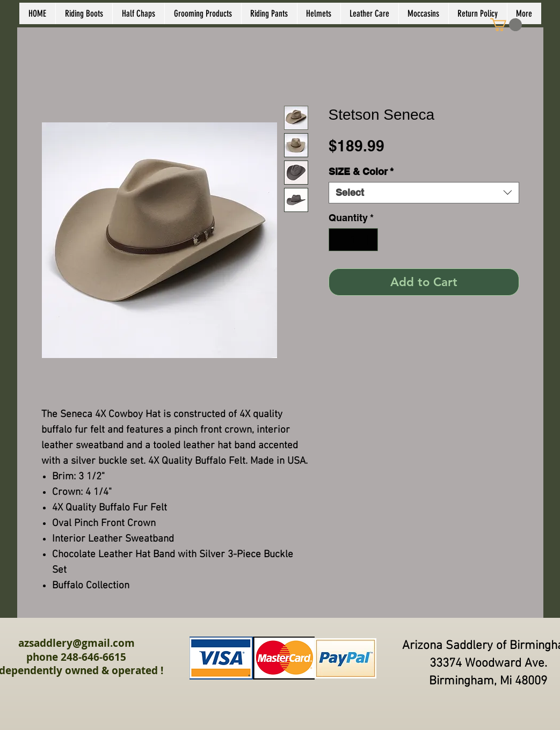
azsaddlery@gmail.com (77, 643)
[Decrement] (339, 240)
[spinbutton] (353, 240)
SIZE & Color (361, 171)
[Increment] (368, 240)
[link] (506, 25)
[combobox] (424, 193)
